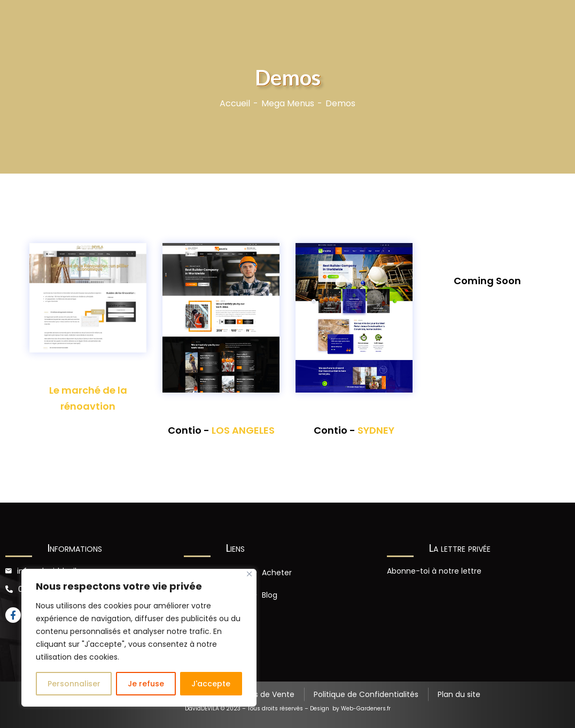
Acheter (277, 573)
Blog (270, 595)
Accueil (235, 103)
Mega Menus (288, 103)
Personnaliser (74, 684)
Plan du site (459, 694)
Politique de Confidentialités (366, 694)
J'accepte (211, 684)
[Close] (249, 574)
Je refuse (146, 684)
